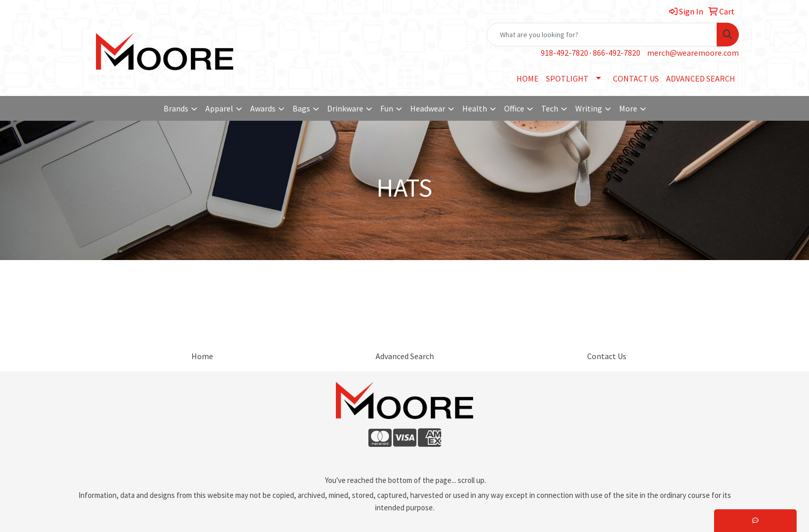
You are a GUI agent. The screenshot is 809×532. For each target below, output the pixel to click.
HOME (528, 78)
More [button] (628, 108)
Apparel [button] (219, 108)
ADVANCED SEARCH (701, 78)
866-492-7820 (617, 53)
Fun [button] (387, 108)
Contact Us (607, 356)
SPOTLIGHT (567, 78)
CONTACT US (636, 78)
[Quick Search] (602, 35)
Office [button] (514, 108)
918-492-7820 (564, 53)
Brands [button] (176, 108)
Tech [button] (550, 108)
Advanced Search (405, 356)
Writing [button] (589, 108)
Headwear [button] (428, 108)
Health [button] (475, 108)
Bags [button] (301, 108)
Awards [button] (263, 108)
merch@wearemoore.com (693, 53)
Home (202, 356)
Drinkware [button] (345, 108)
